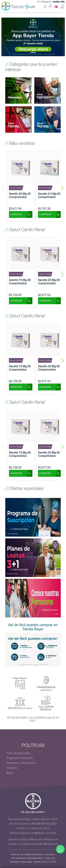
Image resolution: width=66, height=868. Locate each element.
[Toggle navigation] (62, 7)
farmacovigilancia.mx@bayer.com (30, 833)
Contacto (12, 768)
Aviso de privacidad (18, 753)
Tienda (23, 7)
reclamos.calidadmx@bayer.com (39, 844)
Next (62, 186)
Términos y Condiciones (21, 763)
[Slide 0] (33, 52)
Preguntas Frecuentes (20, 758)
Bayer (10, 773)
